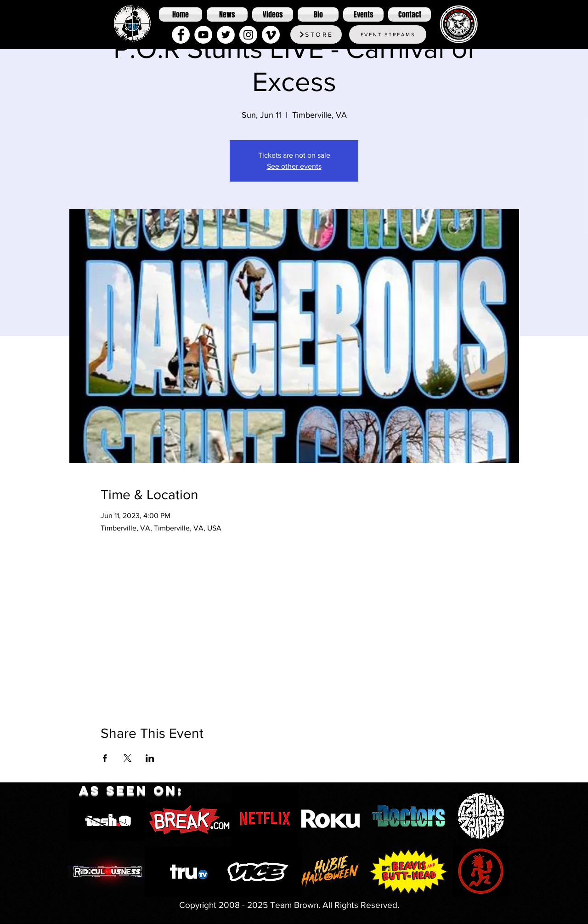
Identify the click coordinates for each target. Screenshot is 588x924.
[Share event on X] (127, 758)
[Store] (316, 34)
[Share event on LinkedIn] (150, 758)
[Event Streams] (388, 34)
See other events (294, 166)
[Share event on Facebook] (105, 758)
